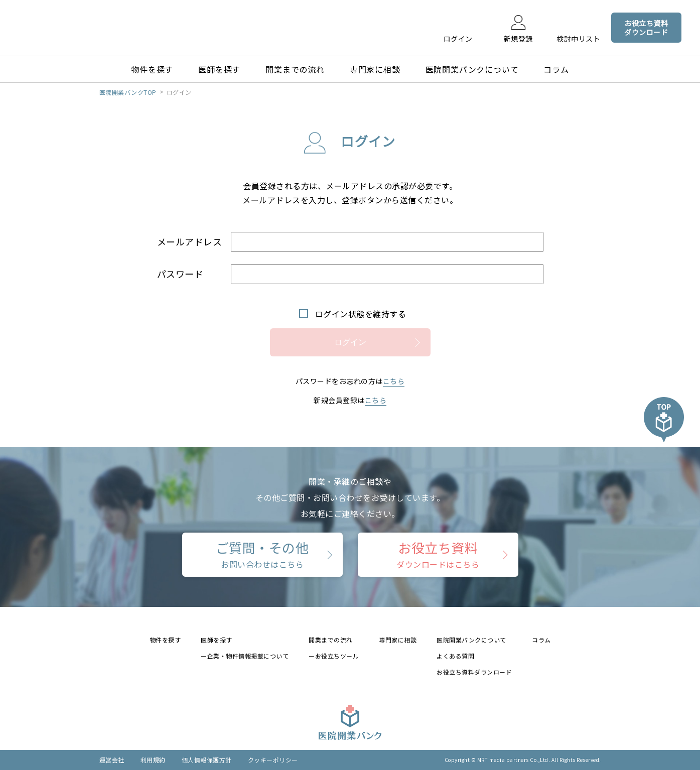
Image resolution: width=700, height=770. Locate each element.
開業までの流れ (295, 69)
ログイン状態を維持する (361, 314)
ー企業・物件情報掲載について (245, 656)
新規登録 (518, 38)
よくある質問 (455, 656)
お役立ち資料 (438, 554)
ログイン (458, 38)
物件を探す (152, 69)
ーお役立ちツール (334, 656)
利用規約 (153, 760)
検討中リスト (578, 38)
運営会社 (112, 760)
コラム (556, 69)
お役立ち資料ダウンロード (474, 672)
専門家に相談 (375, 69)
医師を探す (219, 69)
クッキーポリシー (273, 760)
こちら (394, 381)
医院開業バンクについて (472, 69)
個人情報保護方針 (207, 760)
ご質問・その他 (262, 554)
